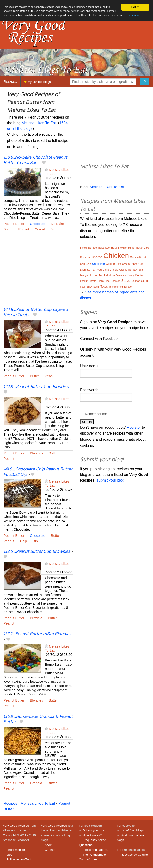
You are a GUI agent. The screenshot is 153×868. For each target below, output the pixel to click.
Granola (36, 783)
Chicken (116, 256)
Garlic (106, 270)
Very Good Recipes (16, 826)
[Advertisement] (38, 272)
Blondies (36, 453)
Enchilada (85, 270)
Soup (83, 287)
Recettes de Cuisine (134, 855)
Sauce (145, 281)
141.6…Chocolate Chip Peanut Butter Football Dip (38, 472)
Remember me (96, 414)
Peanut (24, 229)
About (49, 845)
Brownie (36, 618)
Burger (131, 248)
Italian (141, 270)
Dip (35, 541)
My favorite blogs (37, 82)
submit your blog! (111, 480)
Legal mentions (17, 850)
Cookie (110, 264)
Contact (50, 850)
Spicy (89, 287)
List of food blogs (132, 830)
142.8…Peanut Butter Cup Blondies (36, 387)
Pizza (100, 281)
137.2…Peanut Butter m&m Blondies (37, 634)
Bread (114, 248)
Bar (53, 229)
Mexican (110, 275)
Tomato (128, 287)
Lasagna (85, 275)
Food (99, 270)
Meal (102, 275)
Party (131, 275)
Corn (118, 264)
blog (9, 855)
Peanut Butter (14, 224)
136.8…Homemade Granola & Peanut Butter (38, 719)
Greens (123, 270)
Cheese (97, 257)
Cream (126, 264)
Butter (8, 229)
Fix (93, 270)
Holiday (133, 270)
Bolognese (104, 248)
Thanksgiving (116, 287)
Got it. (135, 7)
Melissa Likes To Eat (39, 123)
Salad (126, 281)
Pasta (139, 275)
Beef (95, 248)
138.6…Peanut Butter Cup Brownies (37, 552)
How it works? (92, 835)
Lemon (94, 275)
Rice (107, 281)
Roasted (115, 281)
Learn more (49, 22)
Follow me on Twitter (20, 859)
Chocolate (38, 224)
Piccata (92, 281)
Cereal (40, 229)
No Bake (57, 224)
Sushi (96, 287)
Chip (24, 541)
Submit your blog (94, 830)
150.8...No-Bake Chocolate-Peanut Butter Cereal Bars (35, 160)
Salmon (136, 281)
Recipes (10, 82)
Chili (82, 264)
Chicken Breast (138, 257)
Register (134, 427)
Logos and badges (95, 850)
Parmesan (121, 275)
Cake (147, 248)
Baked (83, 248)
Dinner (135, 264)
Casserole (85, 257)
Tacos (104, 287)
